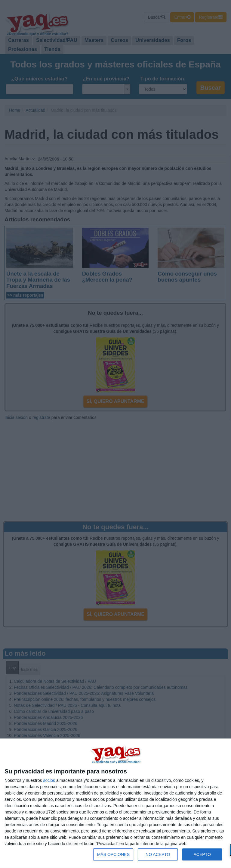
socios (49, 780)
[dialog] (115, 803)
